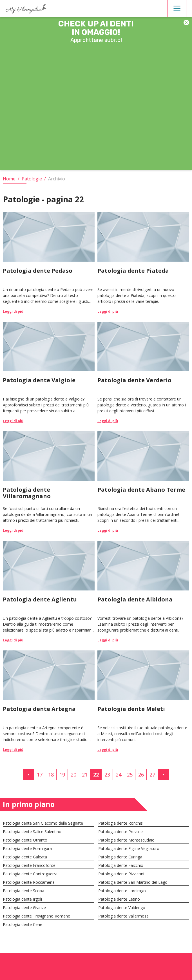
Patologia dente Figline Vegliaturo (129, 848)
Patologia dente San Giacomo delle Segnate (43, 823)
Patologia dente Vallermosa (123, 916)
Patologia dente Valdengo (122, 908)
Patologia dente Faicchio (121, 865)
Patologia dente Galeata (25, 857)
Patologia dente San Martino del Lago (133, 882)
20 (73, 775)
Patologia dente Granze (24, 908)
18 (51, 775)
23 (107, 775)
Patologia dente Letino (119, 899)
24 (119, 775)
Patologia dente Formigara (27, 848)
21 (85, 775)
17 (40, 775)
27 (152, 775)
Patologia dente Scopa (24, 891)
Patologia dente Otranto (25, 840)
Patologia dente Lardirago (122, 891)
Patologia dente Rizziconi (121, 874)
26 (141, 775)
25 (130, 775)
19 (62, 775)
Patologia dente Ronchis (120, 823)
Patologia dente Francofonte (29, 865)
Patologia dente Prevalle (120, 832)
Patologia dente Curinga (120, 857)
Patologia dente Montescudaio (126, 840)
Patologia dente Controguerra (30, 874)
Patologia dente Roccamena (29, 882)
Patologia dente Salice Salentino (32, 832)
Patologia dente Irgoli (22, 899)
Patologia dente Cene (23, 924)
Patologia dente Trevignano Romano (37, 916)
